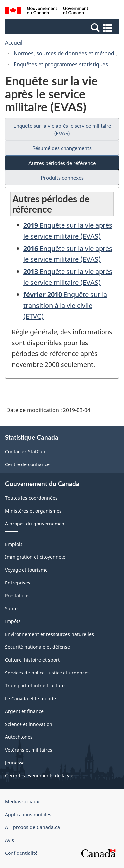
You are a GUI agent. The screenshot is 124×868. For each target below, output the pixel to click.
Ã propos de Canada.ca (32, 827)
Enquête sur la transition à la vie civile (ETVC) (65, 305)
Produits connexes (62, 178)
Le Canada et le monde (30, 698)
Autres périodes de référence (62, 163)
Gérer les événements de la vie (39, 776)
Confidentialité (21, 853)
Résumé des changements (62, 148)
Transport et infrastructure (35, 686)
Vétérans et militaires (29, 750)
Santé (11, 608)
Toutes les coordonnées (31, 498)
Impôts (13, 621)
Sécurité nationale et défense (38, 647)
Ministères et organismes (33, 511)
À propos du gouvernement (36, 524)
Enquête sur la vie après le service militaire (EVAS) (62, 129)
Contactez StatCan (25, 451)
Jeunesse (15, 763)
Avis (9, 840)
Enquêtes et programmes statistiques (61, 64)
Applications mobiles (28, 814)
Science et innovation (29, 724)
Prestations (17, 596)
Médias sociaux (22, 802)
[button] (63, 27)
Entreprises (18, 583)
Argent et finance (24, 711)
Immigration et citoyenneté (35, 557)
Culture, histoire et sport (32, 660)
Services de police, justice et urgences (47, 673)
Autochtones (19, 737)
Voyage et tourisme (26, 570)
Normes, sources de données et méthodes (67, 53)
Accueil (14, 43)
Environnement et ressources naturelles (49, 634)
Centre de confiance (27, 464)
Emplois (14, 544)
